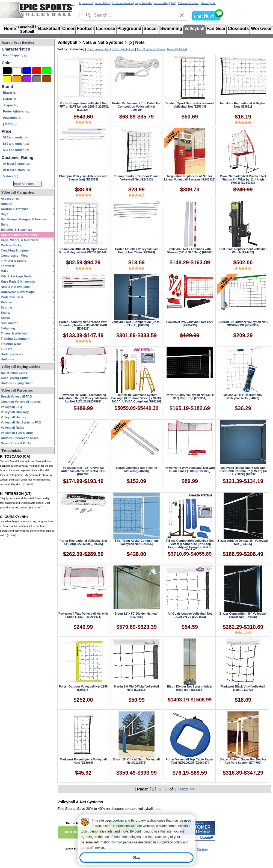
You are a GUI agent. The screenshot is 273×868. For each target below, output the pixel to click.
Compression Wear (15, 256)
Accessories (10, 199)
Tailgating (8, 328)
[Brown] (47, 79)
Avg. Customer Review (151, 49)
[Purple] (27, 79)
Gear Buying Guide (15, 378)
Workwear (261, 29)
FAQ (173, 3)
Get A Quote (208, 3)
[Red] (37, 71)
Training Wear (11, 344)
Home (10, 29)
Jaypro (11, 105)
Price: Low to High (98, 49)
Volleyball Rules (12, 428)
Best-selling (77, 49)
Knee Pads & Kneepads (18, 282)
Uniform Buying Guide (17, 383)
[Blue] (27, 71)
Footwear (8, 266)
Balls (5, 224)
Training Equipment (15, 339)
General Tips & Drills (16, 443)
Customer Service (122, 3)
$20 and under (15, 137)
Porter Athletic (16, 111)
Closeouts (238, 29)
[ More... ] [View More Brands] (10, 124)
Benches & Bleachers (16, 230)
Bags (5, 214)
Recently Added (177, 49)
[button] (207, 20)
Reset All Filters (24, 184)
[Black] (7, 71)
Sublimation (10, 323)
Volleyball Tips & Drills (17, 433)
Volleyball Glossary (15, 412)
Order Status (102, 3)
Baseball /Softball (27, 29)
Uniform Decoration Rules (20, 438)
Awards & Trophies (15, 209)
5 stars (11, 176)
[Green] (47, 71)
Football (85, 29)
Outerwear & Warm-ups (18, 292)
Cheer (68, 29)
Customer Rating (17, 158)
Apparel (7, 204)
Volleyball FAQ (11, 407)
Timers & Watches (14, 333)
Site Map (202, 849)
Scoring (7, 307)
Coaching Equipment (16, 250)
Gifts (4, 271)
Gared (9, 99)
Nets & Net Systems (15, 287)
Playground (129, 29)
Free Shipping (15, 55)
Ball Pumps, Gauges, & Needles (24, 219)
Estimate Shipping (189, 3)
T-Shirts (7, 349)
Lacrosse (105, 29)
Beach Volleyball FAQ (16, 396)
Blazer (10, 93)
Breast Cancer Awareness (20, 235)
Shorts (6, 313)
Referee (6, 302)
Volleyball (194, 29)
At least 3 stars (17, 164)
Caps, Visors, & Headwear (20, 240)
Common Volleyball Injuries (21, 402)
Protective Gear (12, 297)
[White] (17, 71)
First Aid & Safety (14, 261)
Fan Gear (216, 29)
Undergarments (12, 354)
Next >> (187, 789)
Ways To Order (143, 3)
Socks (5, 318)
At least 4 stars (17, 170)
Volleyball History (14, 417)
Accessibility (161, 3)
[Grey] (37, 79)
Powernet (12, 118)
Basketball (49, 29)
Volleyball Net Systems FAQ (21, 422)
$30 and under (16, 144)
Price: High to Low (123, 49)
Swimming (171, 29)
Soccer (151, 29)
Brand (7, 87)
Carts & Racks (11, 245)
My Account (86, 3)
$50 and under (16, 150)
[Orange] (17, 79)
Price (6, 131)
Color (7, 63)
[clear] (182, 15)
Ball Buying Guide (14, 373)
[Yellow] (7, 79)
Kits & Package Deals (16, 276)
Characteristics (16, 49)
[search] (88, 15)
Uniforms (8, 359)
